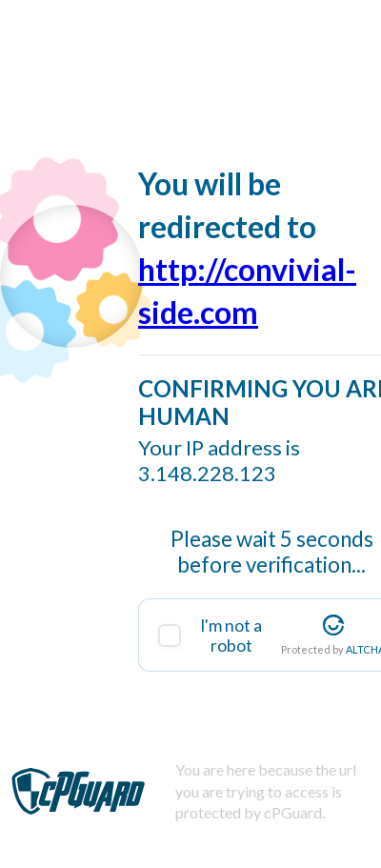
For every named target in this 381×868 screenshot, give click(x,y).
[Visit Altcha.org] (333, 625)
